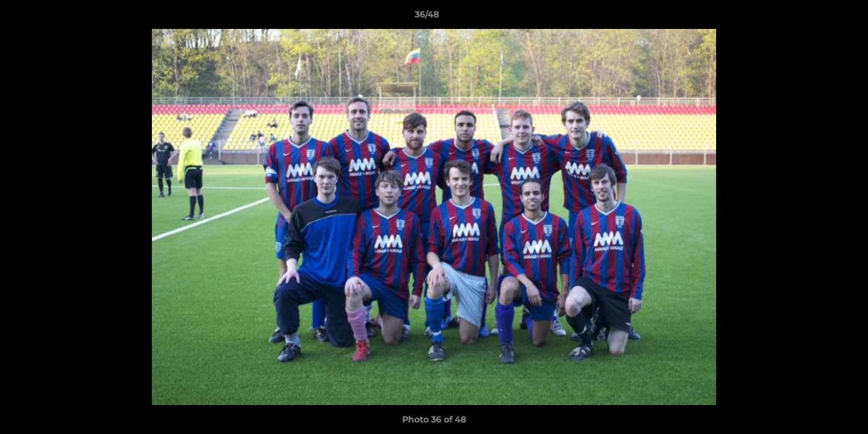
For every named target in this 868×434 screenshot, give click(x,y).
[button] (817, 17)
